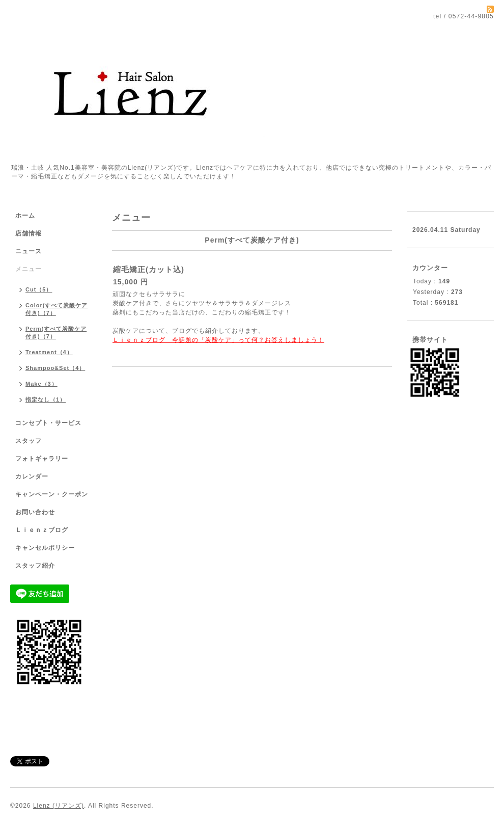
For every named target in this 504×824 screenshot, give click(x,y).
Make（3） (41, 384)
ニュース (29, 251)
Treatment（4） (49, 352)
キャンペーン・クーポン (52, 494)
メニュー (29, 269)
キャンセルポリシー (45, 548)
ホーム (25, 216)
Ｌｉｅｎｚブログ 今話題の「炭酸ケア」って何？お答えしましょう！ (218, 340)
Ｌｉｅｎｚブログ (42, 530)
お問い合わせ (35, 512)
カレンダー (32, 476)
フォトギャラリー (42, 459)
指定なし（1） (46, 400)
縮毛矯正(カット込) (149, 269)
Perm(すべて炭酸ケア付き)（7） (56, 333)
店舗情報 (29, 233)
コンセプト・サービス (48, 423)
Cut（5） (39, 289)
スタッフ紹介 (35, 566)
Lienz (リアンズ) (59, 806)
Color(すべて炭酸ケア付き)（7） (57, 309)
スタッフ (29, 441)
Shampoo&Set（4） (55, 368)
